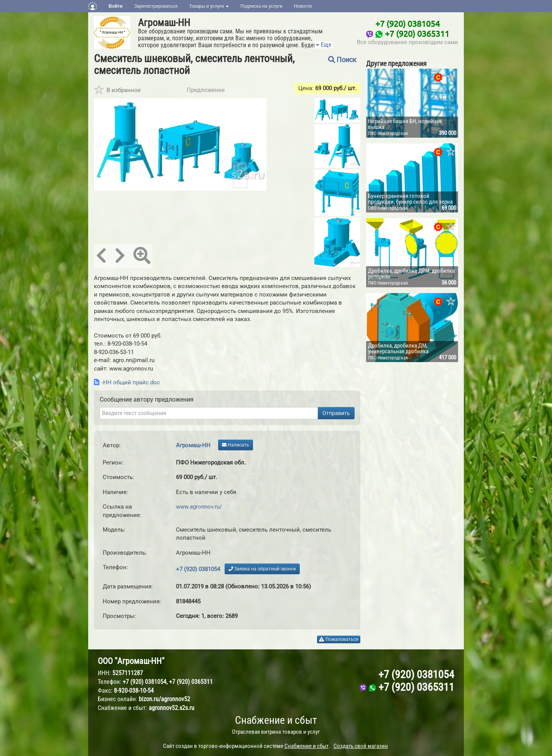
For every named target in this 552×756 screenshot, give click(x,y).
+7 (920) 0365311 (417, 33)
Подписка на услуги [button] (261, 6)
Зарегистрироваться (156, 6)
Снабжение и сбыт (276, 720)
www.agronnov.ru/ (199, 507)
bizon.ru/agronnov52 (164, 699)
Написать (236, 445)
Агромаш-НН (164, 23)
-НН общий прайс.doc (131, 382)
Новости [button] (303, 6)
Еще (323, 45)
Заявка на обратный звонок (262, 569)
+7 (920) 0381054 (407, 23)
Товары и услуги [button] (209, 6)
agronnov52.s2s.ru (172, 708)
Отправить (336, 413)
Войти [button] (116, 6)
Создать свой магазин (361, 746)
